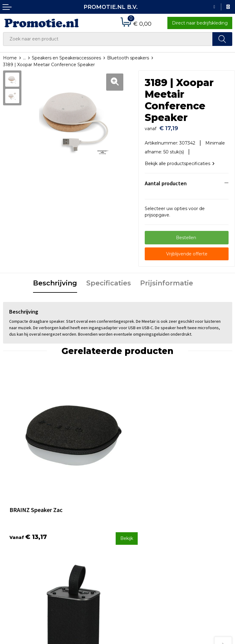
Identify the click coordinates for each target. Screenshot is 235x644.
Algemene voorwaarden (205, 521)
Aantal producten (166, 180)
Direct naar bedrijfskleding (200, 23)
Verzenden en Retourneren (136, 533)
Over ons (71, 513)
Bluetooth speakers (128, 58)
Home (10, 58)
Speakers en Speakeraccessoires (66, 58)
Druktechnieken (79, 529)
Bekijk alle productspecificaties (180, 160)
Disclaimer (190, 546)
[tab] (55, 281)
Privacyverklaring (198, 537)
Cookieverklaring (197, 529)
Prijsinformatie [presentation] (167, 280)
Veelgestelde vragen (84, 521)
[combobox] (108, 39)
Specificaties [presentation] (109, 280)
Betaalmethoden (139, 521)
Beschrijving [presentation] (55, 280)
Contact (129, 513)
